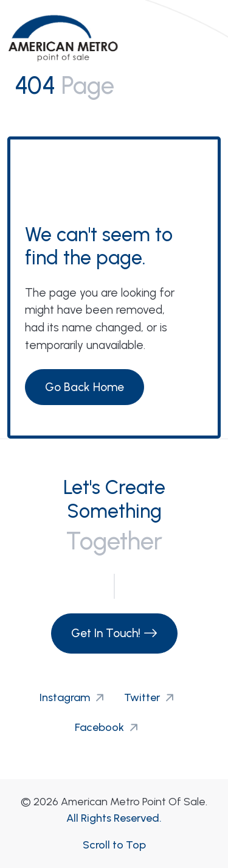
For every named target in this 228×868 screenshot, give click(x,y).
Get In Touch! (114, 633)
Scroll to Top (114, 845)
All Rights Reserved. (114, 818)
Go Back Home (85, 387)
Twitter (152, 698)
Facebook (109, 728)
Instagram (74, 698)
